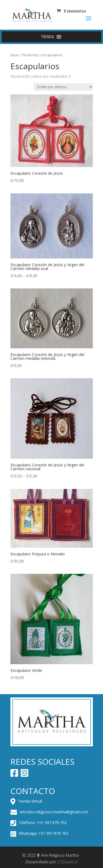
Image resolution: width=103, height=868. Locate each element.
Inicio (15, 55)
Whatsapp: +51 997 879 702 (39, 833)
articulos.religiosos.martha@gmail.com (49, 812)
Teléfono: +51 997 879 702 (39, 823)
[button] (48, 37)
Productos (30, 55)
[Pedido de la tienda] (63, 87)
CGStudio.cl (67, 862)
